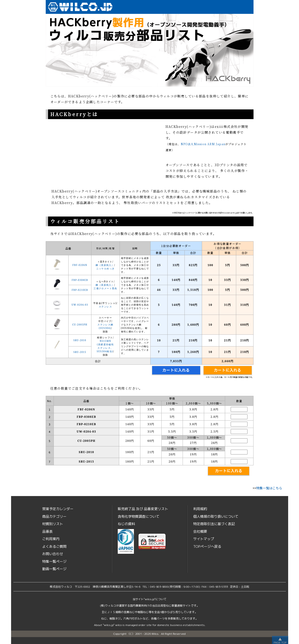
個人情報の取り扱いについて (216, 516)
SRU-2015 (80, 352)
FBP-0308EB (80, 280)
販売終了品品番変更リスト (143, 509)
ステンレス (105, 307)
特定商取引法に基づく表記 (214, 524)
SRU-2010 (80, 340)
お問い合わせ (53, 554)
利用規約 (200, 509)
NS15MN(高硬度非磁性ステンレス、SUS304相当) (105, 346)
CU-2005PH (80, 325)
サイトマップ (204, 539)
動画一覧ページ (54, 569)
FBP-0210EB (80, 290)
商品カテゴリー (54, 516)
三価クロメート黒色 (105, 288)
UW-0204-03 (80, 305)
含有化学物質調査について (139, 516)
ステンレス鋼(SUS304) (105, 326)
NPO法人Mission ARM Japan (203, 144)
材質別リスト (53, 524)
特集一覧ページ (54, 561)
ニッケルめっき (106, 268)
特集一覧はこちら (269, 488)
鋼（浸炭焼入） (105, 265)
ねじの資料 (126, 524)
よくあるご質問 (54, 546)
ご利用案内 (51, 539)
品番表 (47, 531)
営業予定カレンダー (58, 509)
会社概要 (200, 531)
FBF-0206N (80, 265)
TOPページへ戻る (207, 546)
